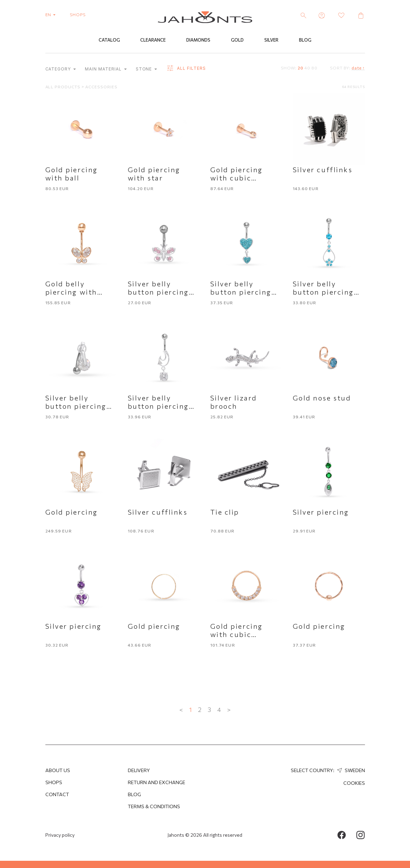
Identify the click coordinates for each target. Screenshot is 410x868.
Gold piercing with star (154, 174)
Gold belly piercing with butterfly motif (75, 292)
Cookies (354, 783)
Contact (57, 794)
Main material (106, 69)
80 (314, 68)
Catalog (109, 40)
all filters (186, 69)
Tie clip (225, 512)
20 (301, 68)
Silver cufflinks (323, 170)
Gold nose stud (322, 398)
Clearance (153, 40)
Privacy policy (60, 835)
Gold (237, 40)
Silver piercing (321, 512)
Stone (147, 69)
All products (63, 87)
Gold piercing (72, 512)
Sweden (350, 770)
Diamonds (198, 40)
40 (307, 68)
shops (78, 14)
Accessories (101, 87)
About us (58, 770)
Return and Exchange (157, 782)
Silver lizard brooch (234, 402)
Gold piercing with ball (72, 174)
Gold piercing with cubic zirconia (237, 178)
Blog (305, 40)
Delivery (139, 770)
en (52, 14)
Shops (54, 782)
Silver (271, 40)
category (61, 69)
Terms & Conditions (154, 806)
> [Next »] (229, 710)
